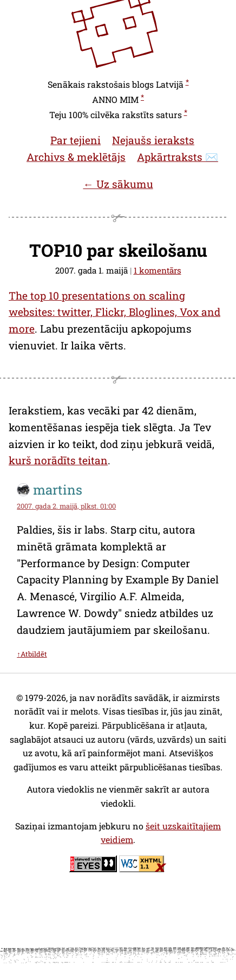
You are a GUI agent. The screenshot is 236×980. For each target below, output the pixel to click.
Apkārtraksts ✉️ (178, 157)
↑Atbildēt (32, 654)
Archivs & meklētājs (76, 157)
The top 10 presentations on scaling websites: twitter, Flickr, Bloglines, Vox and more (114, 312)
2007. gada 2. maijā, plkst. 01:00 (66, 506)
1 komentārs (158, 270)
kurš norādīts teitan (58, 460)
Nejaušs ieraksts (153, 140)
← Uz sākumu (118, 184)
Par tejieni (76, 140)
